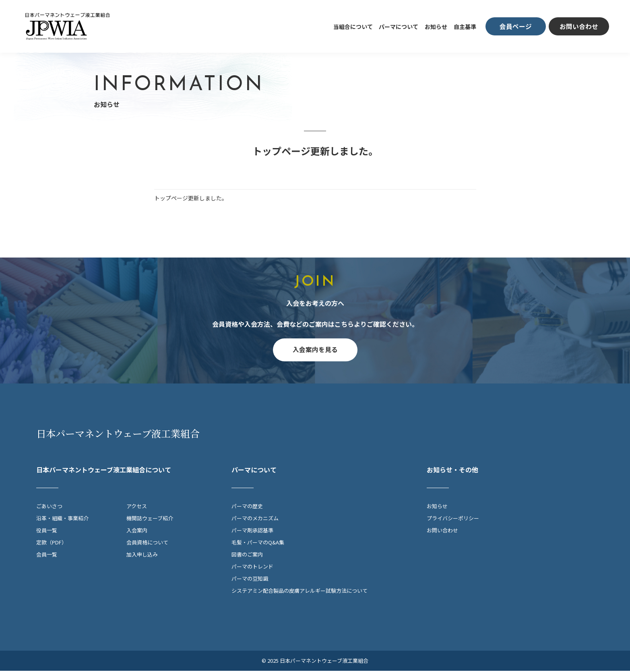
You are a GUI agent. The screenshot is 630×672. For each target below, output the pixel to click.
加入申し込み (142, 556)
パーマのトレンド (252, 568)
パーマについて (399, 27)
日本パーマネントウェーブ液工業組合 (118, 434)
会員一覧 (47, 556)
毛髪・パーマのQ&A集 (258, 543)
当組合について (353, 27)
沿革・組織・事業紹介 (62, 519)
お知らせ (436, 27)
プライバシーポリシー (453, 519)
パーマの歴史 (247, 507)
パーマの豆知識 (250, 580)
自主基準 (465, 27)
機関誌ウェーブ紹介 (150, 519)
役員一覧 (47, 531)
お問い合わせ (442, 531)
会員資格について (147, 543)
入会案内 (137, 531)
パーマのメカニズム (255, 519)
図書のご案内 (247, 556)
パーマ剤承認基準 (252, 531)
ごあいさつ (49, 507)
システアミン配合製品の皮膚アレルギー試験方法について (300, 592)
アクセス (137, 507)
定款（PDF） (52, 543)
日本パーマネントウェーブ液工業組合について (104, 471)
